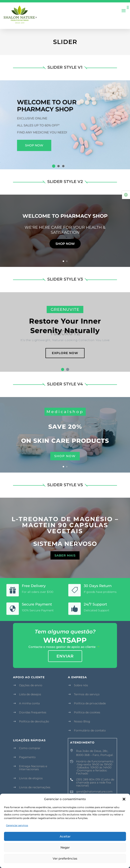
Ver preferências (65, 858)
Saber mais (65, 555)
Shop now (65, 244)
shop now (65, 456)
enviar (65, 656)
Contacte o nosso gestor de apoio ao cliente (62, 647)
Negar (65, 847)
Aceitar (65, 836)
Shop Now (34, 145)
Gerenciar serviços (17, 825)
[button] (124, 799)
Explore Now (65, 353)
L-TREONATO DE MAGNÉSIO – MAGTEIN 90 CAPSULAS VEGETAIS (65, 525)
